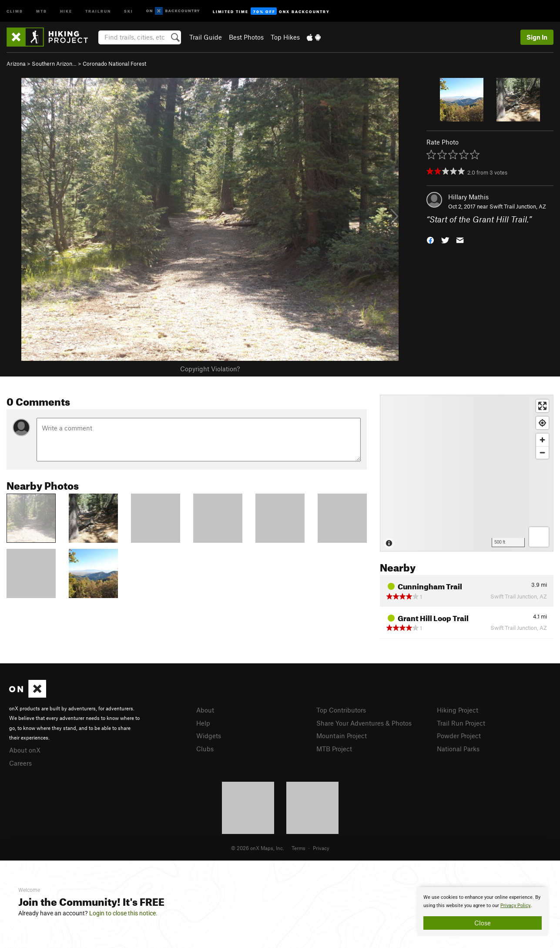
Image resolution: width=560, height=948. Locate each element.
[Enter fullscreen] (542, 406)
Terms (298, 848)
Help (203, 723)
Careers (20, 763)
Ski (129, 11)
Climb (15, 11)
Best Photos (246, 37)
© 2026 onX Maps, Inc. (258, 848)
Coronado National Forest (114, 64)
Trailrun (98, 11)
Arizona (16, 64)
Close (483, 923)
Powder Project (459, 736)
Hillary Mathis (468, 197)
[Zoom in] (542, 440)
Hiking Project (458, 710)
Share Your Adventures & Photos (364, 723)
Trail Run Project (461, 723)
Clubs (205, 749)
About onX (25, 750)
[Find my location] (542, 423)
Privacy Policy (515, 906)
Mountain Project (342, 736)
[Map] (467, 473)
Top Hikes (285, 37)
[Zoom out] (542, 452)
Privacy (321, 848)
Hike (66, 11)
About (205, 710)
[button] (430, 240)
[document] (483, 911)
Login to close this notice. (123, 913)
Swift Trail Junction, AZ (518, 206)
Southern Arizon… (54, 64)
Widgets (209, 736)
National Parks (458, 749)
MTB (42, 11)
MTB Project (334, 749)
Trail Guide (206, 37)
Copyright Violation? (210, 369)
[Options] (539, 537)
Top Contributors (341, 710)
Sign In (537, 37)
